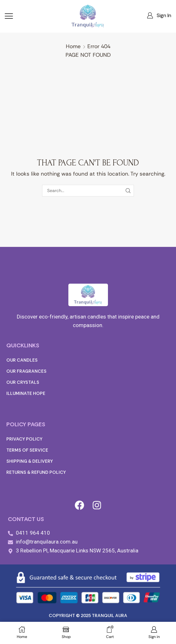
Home (73, 46)
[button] (9, 16)
